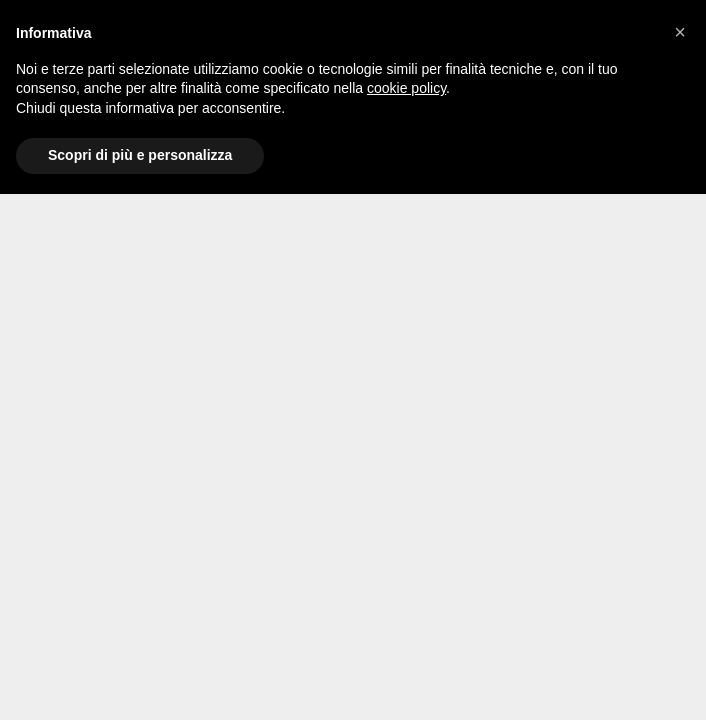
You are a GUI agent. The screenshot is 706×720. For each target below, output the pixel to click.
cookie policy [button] (406, 88)
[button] (680, 32)
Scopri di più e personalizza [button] (140, 155)
